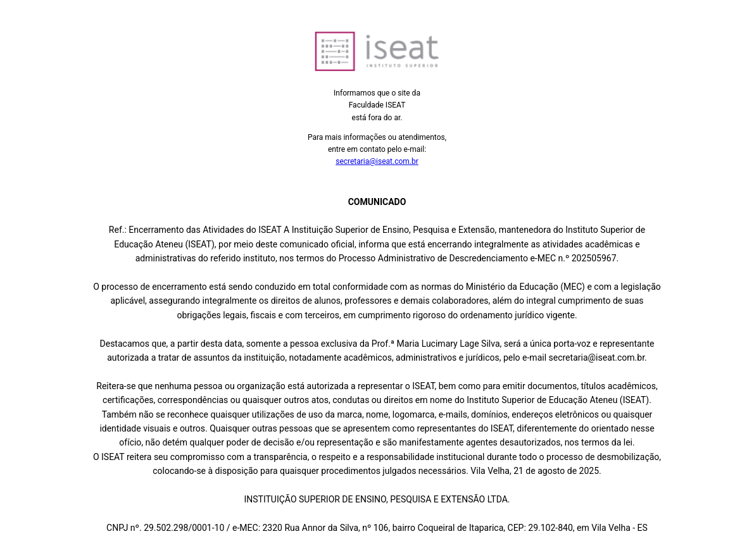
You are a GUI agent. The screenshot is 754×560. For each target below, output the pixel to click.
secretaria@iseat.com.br (377, 161)
